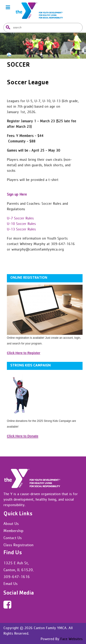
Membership (13, 531)
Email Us (11, 584)
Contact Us (13, 538)
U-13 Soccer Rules (21, 229)
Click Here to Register (24, 353)
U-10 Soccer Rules (21, 224)
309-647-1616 (17, 577)
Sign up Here (17, 194)
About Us (11, 524)
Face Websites (71, 639)
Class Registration (18, 545)
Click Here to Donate (23, 436)
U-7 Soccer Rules (20, 218)
